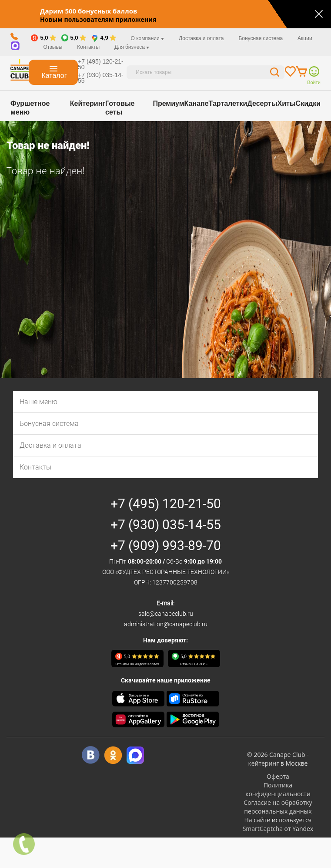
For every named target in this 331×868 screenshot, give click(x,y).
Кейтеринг (88, 103)
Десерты (262, 103)
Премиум (168, 103)
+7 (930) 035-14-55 (101, 78)
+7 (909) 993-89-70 (166, 545)
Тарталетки (228, 103)
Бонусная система (261, 38)
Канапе (197, 103)
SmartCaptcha (263, 829)
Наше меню (38, 402)
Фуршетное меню (30, 108)
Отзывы (53, 47)
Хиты (287, 103)
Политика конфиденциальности (278, 789)
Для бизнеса (132, 47)
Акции (305, 38)
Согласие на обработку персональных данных (278, 807)
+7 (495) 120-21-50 (101, 64)
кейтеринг (263, 763)
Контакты (88, 47)
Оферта (278, 776)
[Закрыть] (319, 14)
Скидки (308, 103)
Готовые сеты (120, 108)
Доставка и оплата (201, 38)
